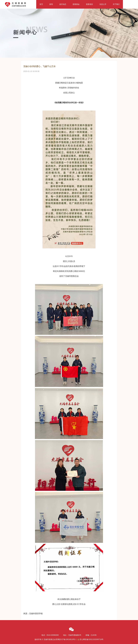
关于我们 (116, 4)
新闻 (51, 4)
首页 (41, 4)
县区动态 (63, 4)
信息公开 (103, 4)
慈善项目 (89, 4)
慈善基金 (76, 4)
